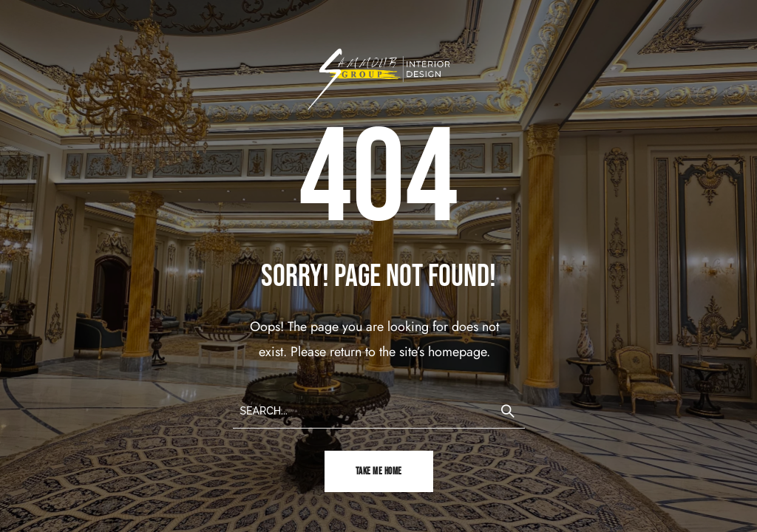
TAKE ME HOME (379, 471)
